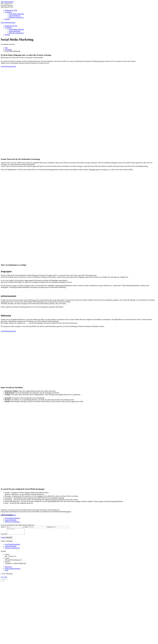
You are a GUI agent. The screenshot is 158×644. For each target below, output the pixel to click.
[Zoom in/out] (7, 581)
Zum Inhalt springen (7, 2)
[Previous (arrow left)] (2, 582)
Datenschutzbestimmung (12, 570)
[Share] (4, 581)
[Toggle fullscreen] (6, 581)
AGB (6, 571)
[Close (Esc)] (2, 581)
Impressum (8, 568)
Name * (3, 527)
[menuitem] (11, 10)
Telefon (49, 527)
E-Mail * (26, 527)
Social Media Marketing (12, 518)
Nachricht (4, 535)
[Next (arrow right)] (4, 582)
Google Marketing (11, 520)
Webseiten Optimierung (12, 522)
